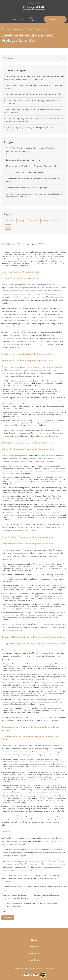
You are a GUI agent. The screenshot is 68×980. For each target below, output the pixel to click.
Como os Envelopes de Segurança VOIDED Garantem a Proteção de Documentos (33, 111)
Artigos (8, 142)
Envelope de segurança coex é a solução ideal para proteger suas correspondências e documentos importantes (34, 78)
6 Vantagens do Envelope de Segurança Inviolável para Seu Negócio (33, 180)
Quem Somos (32, 19)
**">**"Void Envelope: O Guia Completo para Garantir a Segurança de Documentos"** (31, 151)
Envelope (10, 221)
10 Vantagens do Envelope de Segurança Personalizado (31, 166)
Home (6, 19)
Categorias (18, 19)
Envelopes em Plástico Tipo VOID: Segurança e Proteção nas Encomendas (31, 102)
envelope (34, 221)
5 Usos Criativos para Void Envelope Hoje (25, 172)
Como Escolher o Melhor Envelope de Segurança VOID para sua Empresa (33, 87)
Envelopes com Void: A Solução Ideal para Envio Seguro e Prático (33, 94)
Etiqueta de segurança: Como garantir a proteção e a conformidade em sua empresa (28, 129)
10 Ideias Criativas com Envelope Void (23, 160)
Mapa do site (34, 960)
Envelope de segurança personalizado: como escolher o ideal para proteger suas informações (34, 120)
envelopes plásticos (50, 221)
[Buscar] (62, 19)
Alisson (11, 244)
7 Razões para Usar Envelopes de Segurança (26, 188)
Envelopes (22, 221)
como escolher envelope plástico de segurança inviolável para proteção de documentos (34, 195)
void (8, 227)
